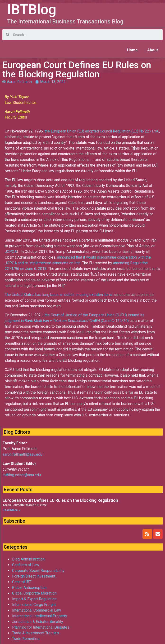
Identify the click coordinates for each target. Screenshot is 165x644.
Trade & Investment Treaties (35, 633)
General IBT (22, 582)
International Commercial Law (37, 610)
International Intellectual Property (40, 616)
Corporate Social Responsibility (38, 571)
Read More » (11, 510)
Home (132, 50)
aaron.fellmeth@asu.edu (22, 454)
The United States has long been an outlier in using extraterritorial (59, 295)
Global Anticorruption (29, 588)
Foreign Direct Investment (34, 576)
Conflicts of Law (26, 565)
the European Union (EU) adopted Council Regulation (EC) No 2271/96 (102, 131)
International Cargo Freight (34, 605)
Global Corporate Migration (34, 593)
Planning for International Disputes (41, 627)
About (153, 50)
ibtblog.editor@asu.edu (22, 475)
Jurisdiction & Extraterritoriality (38, 622)
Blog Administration (28, 559)
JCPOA (11, 252)
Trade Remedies (26, 639)
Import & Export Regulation (34, 599)
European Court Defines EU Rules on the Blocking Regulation (60, 500)
